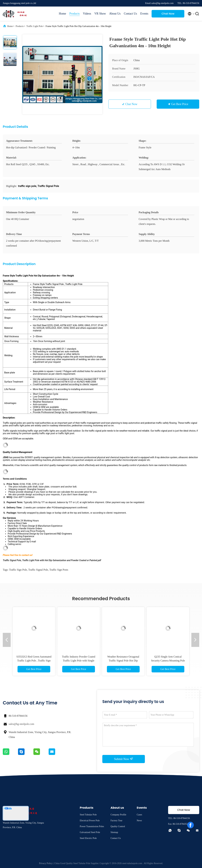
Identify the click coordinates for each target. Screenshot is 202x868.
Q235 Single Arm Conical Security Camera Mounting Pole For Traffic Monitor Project (168, 661)
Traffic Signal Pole (38, 570)
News (139, 821)
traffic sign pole (18, 570)
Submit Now (124, 759)
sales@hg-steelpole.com (21, 724)
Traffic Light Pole (35, 26)
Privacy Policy (46, 863)
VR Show (100, 14)
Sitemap (114, 832)
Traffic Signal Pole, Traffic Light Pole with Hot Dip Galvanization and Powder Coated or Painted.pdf (52, 560)
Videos (87, 14)
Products (75, 14)
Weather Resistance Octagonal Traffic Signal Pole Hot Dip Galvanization (123, 661)
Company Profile (118, 815)
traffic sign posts (59, 570)
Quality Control (118, 826)
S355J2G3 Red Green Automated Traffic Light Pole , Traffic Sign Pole (34, 661)
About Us (115, 14)
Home (63, 14)
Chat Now (168, 14)
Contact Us (131, 14)
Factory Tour (116, 821)
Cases (139, 815)
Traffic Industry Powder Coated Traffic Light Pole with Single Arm (78, 661)
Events (144, 14)
